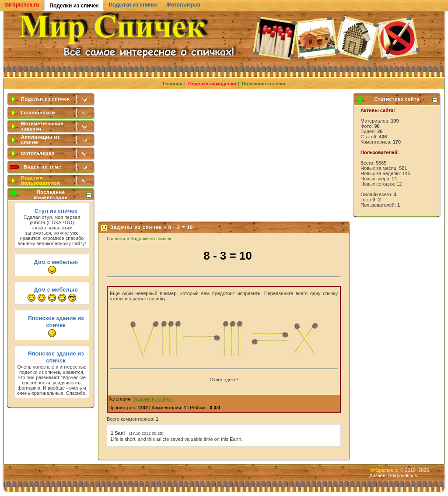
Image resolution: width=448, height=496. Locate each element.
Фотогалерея (183, 5)
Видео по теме (42, 167)
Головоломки (38, 113)
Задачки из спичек (151, 239)
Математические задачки (42, 126)
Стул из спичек (56, 211)
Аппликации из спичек (40, 140)
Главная (116, 239)
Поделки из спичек (133, 5)
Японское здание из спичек (56, 322)
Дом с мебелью (56, 262)
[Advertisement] (224, 154)
